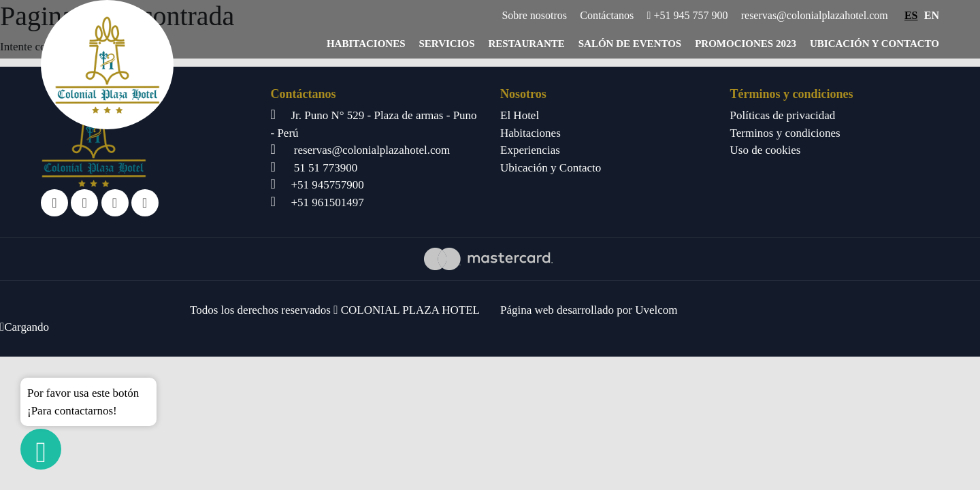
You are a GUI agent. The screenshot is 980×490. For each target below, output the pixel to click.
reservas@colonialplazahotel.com (815, 15)
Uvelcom (656, 310)
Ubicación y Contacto (875, 44)
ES (911, 15)
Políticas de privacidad (783, 115)
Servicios (447, 44)
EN (932, 15)
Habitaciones (366, 44)
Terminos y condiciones (785, 133)
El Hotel (520, 115)
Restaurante (527, 44)
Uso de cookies (766, 150)
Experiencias (530, 150)
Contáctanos (607, 15)
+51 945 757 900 (688, 15)
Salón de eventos (630, 44)
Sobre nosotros (534, 15)
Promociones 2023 (746, 44)
